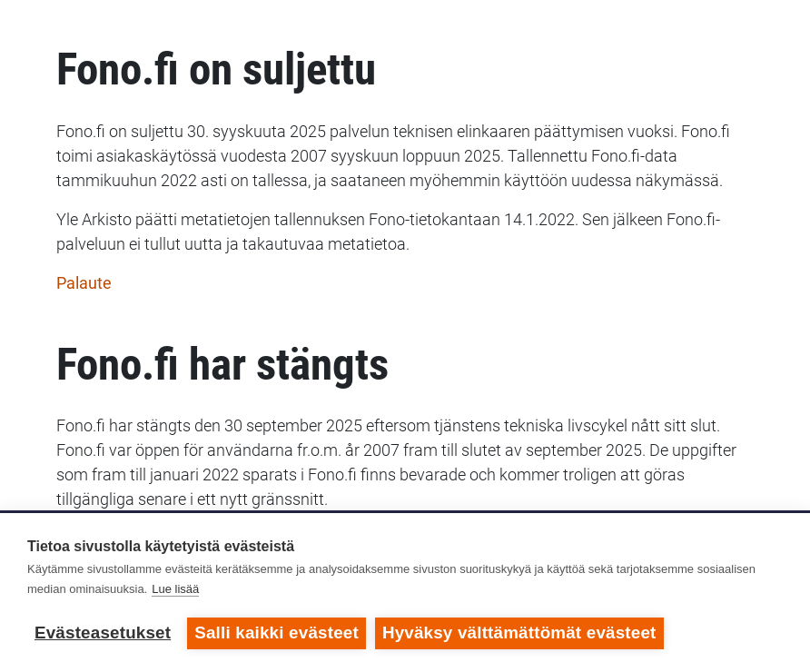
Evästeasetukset (103, 632)
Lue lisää (175, 589)
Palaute (84, 283)
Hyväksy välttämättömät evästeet (519, 632)
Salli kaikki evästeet (277, 632)
